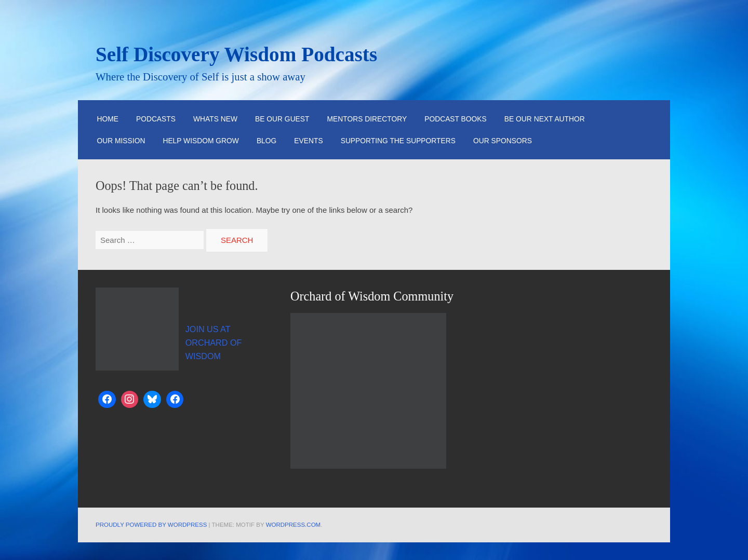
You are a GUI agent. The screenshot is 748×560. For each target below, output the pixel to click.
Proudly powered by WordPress (151, 525)
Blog (266, 141)
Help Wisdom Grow (201, 141)
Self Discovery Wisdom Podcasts (236, 54)
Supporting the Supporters (398, 141)
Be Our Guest (282, 119)
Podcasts (156, 119)
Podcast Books (456, 119)
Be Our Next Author (545, 119)
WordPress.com (293, 525)
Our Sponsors (503, 141)
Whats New (215, 119)
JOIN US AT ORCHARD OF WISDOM (214, 343)
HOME (108, 119)
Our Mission (121, 141)
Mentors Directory (367, 119)
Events (308, 141)
